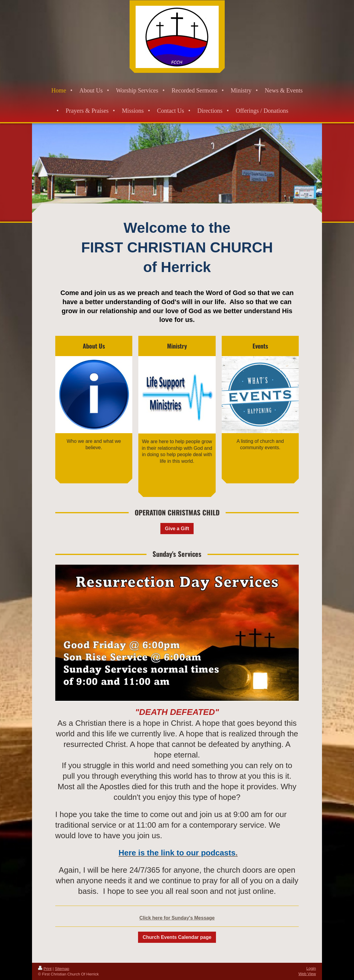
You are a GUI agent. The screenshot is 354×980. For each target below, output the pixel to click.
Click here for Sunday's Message (177, 918)
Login (311, 968)
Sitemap (62, 969)
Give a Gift (177, 529)
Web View (307, 974)
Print (45, 969)
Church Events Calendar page (177, 937)
